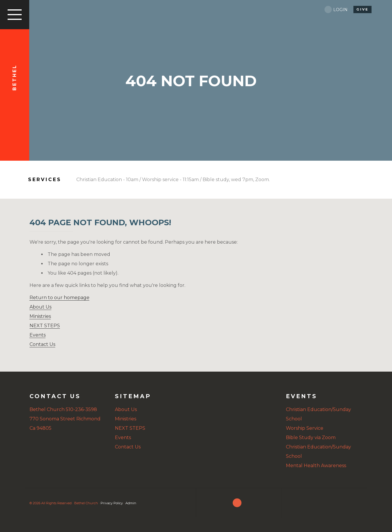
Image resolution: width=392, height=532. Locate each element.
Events (38, 335)
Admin (131, 503)
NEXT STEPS (45, 326)
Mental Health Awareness (316, 466)
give (362, 9)
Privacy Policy (112, 503)
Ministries (40, 316)
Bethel (14, 77)
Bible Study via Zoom (311, 437)
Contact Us (42, 344)
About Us (40, 307)
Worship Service (305, 428)
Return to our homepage (59, 298)
